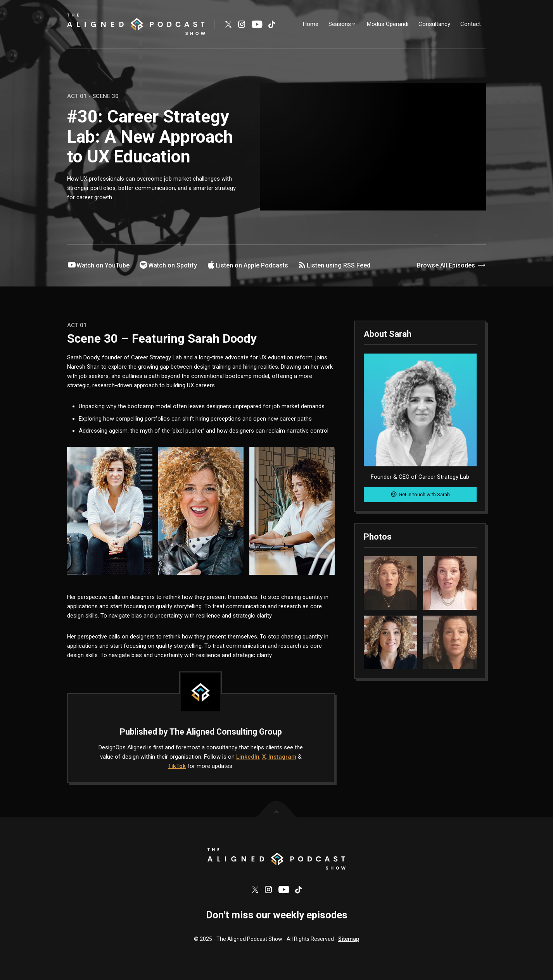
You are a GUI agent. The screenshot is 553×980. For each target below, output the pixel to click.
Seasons (343, 24)
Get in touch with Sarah (420, 494)
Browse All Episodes (451, 266)
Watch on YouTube (98, 265)
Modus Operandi (388, 24)
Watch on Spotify (168, 265)
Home (311, 24)
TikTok (177, 766)
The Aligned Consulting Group (226, 732)
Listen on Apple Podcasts (247, 265)
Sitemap (349, 942)
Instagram (282, 757)
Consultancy (434, 24)
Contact (471, 24)
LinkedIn (248, 757)
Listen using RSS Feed (334, 265)
